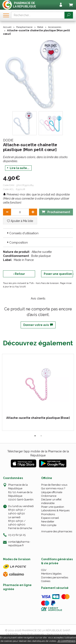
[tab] (38, 233)
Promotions (48, 514)
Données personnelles (55, 577)
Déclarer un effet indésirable (51, 501)
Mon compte (49, 525)
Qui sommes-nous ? (53, 488)
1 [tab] (35, 436)
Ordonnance (49, 496)
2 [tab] (41, 436)
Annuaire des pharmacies (57, 531)
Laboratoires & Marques (55, 510)
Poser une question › (58, 274)
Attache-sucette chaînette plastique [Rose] (38, 418)
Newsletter (48, 522)
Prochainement (56, 212)
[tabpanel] (38, 392)
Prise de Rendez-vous (54, 485)
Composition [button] (17, 243)
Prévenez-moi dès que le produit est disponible (36, 194)
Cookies (46, 581)
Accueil (7, 27)
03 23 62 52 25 (17, 535)
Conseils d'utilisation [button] (22, 233)
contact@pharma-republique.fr (19, 543)
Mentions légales (51, 574)
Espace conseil (50, 518)
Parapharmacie (24, 27)
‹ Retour (19, 274)
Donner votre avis (38, 325)
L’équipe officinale (52, 492)
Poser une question (53, 507)
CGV (44, 570)
